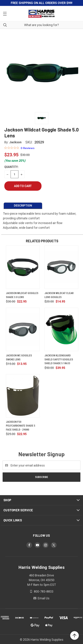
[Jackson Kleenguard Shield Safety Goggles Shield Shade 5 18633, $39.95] (61, 329)
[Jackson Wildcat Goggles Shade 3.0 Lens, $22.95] (23, 267)
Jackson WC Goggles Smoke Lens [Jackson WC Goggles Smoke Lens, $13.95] (19, 358)
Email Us (43, 598)
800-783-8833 (43, 591)
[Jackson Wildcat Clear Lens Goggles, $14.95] (61, 267)
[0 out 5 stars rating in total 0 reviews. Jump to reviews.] (19, 148)
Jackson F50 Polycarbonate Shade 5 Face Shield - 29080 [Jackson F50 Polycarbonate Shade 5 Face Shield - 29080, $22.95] (21, 426)
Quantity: (11, 167)
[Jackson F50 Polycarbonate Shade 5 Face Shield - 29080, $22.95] (23, 396)
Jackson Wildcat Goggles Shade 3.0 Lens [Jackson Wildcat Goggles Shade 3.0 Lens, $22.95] (22, 295)
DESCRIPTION (23, 206)
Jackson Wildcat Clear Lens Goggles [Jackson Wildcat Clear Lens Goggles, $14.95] (59, 295)
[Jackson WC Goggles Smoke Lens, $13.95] (23, 329)
